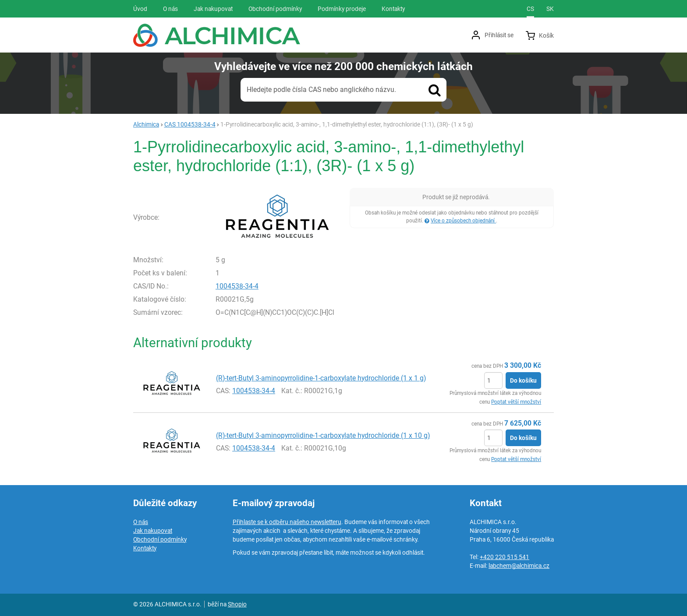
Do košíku (523, 380)
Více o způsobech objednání (463, 221)
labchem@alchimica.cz (519, 566)
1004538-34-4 (237, 286)
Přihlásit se (499, 35)
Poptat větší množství (516, 402)
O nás (141, 522)
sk (550, 9)
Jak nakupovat (153, 531)
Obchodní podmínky (160, 539)
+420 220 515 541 (505, 557)
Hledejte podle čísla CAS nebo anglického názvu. (321, 90)
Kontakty (145, 548)
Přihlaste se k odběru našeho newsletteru (287, 522)
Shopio (237, 604)
